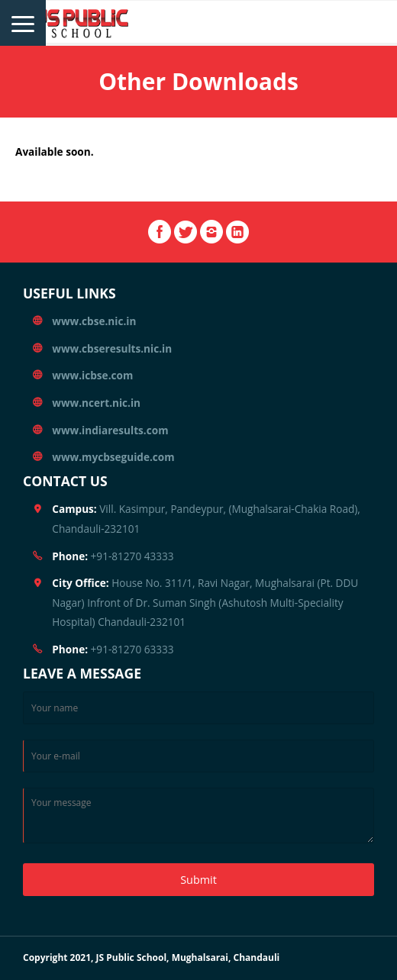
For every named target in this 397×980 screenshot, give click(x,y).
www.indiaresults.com (110, 430)
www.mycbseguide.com (113, 457)
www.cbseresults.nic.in (112, 348)
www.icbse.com (92, 375)
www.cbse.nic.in (94, 321)
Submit (198, 880)
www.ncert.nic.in (96, 403)
